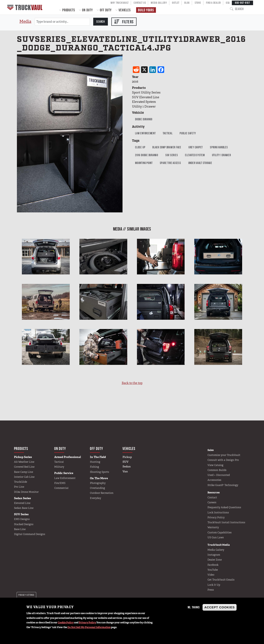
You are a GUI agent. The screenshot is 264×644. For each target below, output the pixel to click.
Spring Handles (219, 147)
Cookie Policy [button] (66, 623)
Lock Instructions (218, 513)
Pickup (127, 457)
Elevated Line (22, 503)
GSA (228, 3)
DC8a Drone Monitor (26, 492)
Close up (140, 147)
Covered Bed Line (24, 467)
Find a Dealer (213, 3)
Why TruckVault (120, 3)
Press (211, 590)
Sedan (127, 466)
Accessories (214, 480)
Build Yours (146, 10)
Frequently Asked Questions (224, 507)
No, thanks (194, 607)
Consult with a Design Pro (223, 460)
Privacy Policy (87, 623)
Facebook (213, 565)
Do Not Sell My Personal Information (89, 627)
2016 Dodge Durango (147, 155)
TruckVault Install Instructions (226, 522)
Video (211, 575)
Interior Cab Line (24, 477)
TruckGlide (21, 482)
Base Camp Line (24, 472)
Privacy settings (26, 595)
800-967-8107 (242, 3)
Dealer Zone (215, 560)
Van (125, 471)
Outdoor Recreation (102, 493)
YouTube (213, 570)
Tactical (168, 133)
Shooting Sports (100, 472)
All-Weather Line (24, 462)
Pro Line (19, 487)
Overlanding (97, 488)
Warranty (213, 527)
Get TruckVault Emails (221, 580)
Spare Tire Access (170, 163)
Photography (98, 483)
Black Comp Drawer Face (167, 147)
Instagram (214, 555)
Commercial (61, 488)
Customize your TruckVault (224, 455)
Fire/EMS (60, 483)
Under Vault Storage (200, 163)
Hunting (95, 462)
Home (25, 7)
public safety (188, 133)
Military (59, 467)
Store (198, 3)
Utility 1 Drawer (222, 155)
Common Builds (217, 470)
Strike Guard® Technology (223, 485)
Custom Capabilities (220, 533)
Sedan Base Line (24, 508)
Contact (212, 498)
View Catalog (215, 465)
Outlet (176, 3)
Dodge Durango (144, 119)
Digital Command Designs (30, 534)
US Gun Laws (216, 537)
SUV (126, 462)
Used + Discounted (219, 475)
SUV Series (172, 155)
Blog (187, 3)
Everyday (95, 498)
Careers (212, 502)
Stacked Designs (24, 524)
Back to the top (132, 383)
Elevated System (195, 155)
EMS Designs (22, 519)
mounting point (144, 163)
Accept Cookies (220, 607)
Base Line (20, 529)
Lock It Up (214, 585)
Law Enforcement (145, 133)
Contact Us (140, 3)
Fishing (94, 467)
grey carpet (196, 147)
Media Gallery (159, 3)
